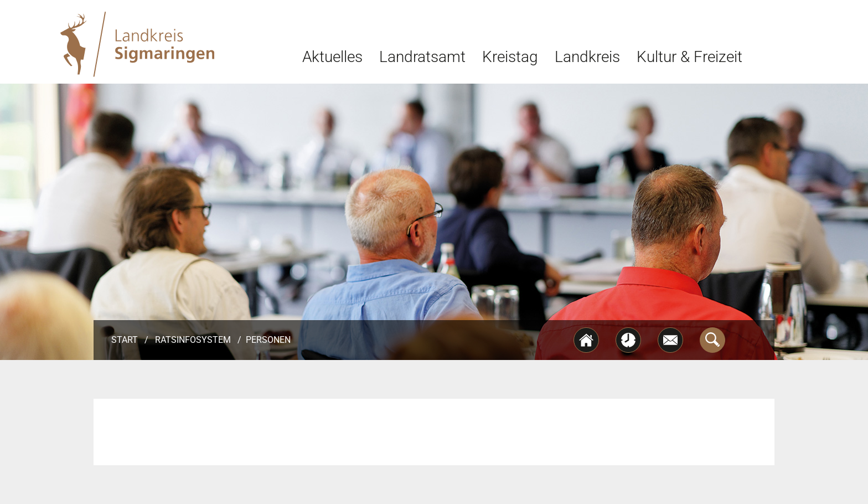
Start (125, 340)
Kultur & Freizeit (689, 57)
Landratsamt (422, 57)
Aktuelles (332, 57)
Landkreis (587, 57)
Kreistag (510, 57)
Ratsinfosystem (193, 340)
